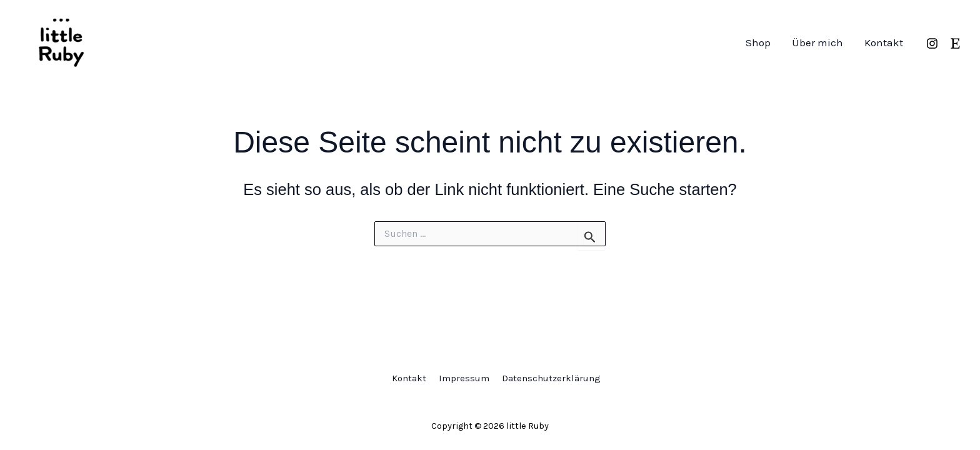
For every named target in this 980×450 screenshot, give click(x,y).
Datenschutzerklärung (551, 378)
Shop (758, 42)
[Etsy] (955, 43)
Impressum (464, 378)
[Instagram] (932, 43)
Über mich (817, 42)
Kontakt (884, 42)
